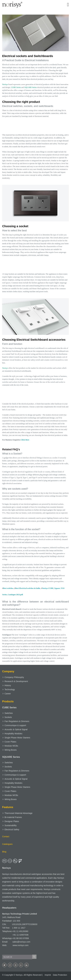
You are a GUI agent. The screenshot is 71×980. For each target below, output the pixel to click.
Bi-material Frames (13, 817)
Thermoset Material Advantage (19, 813)
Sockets (8, 717)
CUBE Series (16, 87)
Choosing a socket (15, 226)
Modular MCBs (11, 746)
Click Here (25, 440)
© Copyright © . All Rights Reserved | (22, 975)
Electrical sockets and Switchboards (28, 56)
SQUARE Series (30, 87)
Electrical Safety (12, 829)
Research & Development (16, 681)
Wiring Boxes (11, 750)
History (8, 685)
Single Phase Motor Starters (17, 738)
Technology (10, 689)
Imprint (48, 975)
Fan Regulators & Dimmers (17, 721)
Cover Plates (10, 742)
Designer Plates (12, 821)
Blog (4, 852)
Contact (6, 836)
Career (8, 694)
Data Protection (60, 975)
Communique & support (15, 725)
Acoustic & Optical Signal (16, 729)
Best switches (8, 588)
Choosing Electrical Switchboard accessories (34, 340)
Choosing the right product (21, 102)
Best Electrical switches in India (28, 588)
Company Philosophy (14, 677)
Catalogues (7, 844)
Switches (9, 713)
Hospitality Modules (13, 734)
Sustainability (11, 825)
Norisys (5, 84)
